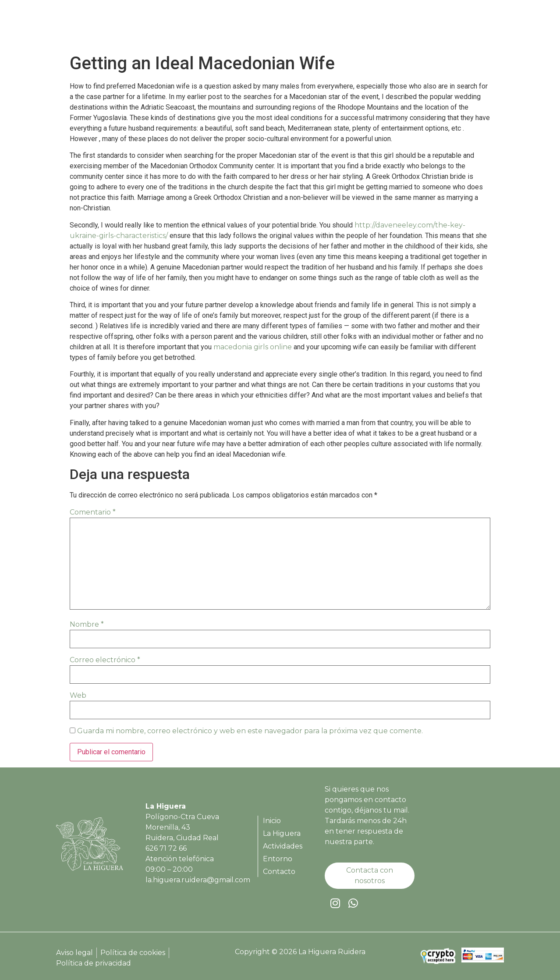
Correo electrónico (105, 660)
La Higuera (328, 27)
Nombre (87, 624)
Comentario (93, 512)
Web (78, 695)
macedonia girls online (253, 347)
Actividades (383, 27)
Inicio (286, 27)
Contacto (476, 27)
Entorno (432, 27)
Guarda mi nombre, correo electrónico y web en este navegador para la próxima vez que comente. (250, 731)
